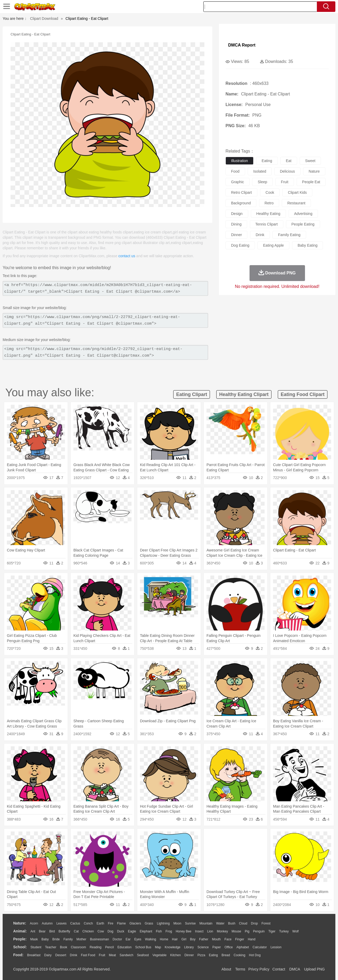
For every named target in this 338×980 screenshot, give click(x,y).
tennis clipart (267, 224)
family (68, 939)
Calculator (260, 947)
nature (314, 171)
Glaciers (135, 923)
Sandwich (126, 955)
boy (193, 939)
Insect (199, 931)
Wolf (295, 931)
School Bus (143, 947)
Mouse (236, 931)
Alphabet (243, 947)
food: (18, 955)
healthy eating (268, 214)
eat (289, 161)
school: (20, 947)
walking (151, 939)
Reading (96, 947)
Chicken (88, 931)
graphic (238, 182)
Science (203, 947)
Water (220, 923)
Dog (110, 931)
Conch (88, 923)
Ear (128, 939)
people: (20, 939)
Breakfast (34, 955)
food (235, 171)
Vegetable (159, 955)
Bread (226, 955)
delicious (287, 171)
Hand (252, 939)
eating (267, 161)
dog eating (240, 245)
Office (229, 947)
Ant (33, 931)
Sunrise (191, 923)
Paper (217, 947)
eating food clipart (303, 394)
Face (228, 939)
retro (269, 203)
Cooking (240, 955)
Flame (121, 923)
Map (158, 947)
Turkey (284, 931)
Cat (76, 931)
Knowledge (173, 947)
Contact (279, 969)
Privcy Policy (259, 969)
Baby (45, 939)
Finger (240, 939)
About (226, 969)
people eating (303, 224)
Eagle (132, 931)
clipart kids (297, 192)
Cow (101, 931)
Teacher (51, 947)
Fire (111, 923)
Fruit (102, 955)
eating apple (273, 245)
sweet (310, 161)
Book (64, 947)
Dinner (189, 955)
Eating (213, 955)
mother (81, 939)
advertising (303, 214)
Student (36, 947)
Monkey (222, 931)
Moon (177, 923)
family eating (289, 235)
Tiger (272, 931)
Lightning (163, 923)
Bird (52, 931)
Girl (184, 939)
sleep (262, 182)
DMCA (294, 969)
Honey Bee (183, 931)
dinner (236, 235)
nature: (20, 923)
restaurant (296, 203)
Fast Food (88, 955)
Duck (121, 931)
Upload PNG (314, 969)
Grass (149, 923)
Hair (175, 939)
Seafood (143, 955)
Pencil (109, 947)
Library (189, 947)
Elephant (146, 931)
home (164, 939)
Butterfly (64, 931)
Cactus (75, 923)
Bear (42, 931)
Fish (159, 931)
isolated (260, 171)
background (241, 203)
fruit (285, 182)
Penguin (259, 931)
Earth (100, 923)
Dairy (48, 955)
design (237, 214)
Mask (34, 939)
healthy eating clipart (244, 394)
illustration (240, 161)
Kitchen (176, 955)
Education (125, 947)
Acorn (34, 923)
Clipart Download (44, 19)
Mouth (216, 939)
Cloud (243, 923)
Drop (254, 923)
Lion (210, 931)
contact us (127, 256)
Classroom (78, 947)
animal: (20, 931)
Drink (74, 955)
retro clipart (241, 192)
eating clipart (192, 394)
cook (270, 192)
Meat (112, 955)
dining (236, 224)
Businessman (100, 939)
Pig (247, 931)
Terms (240, 969)
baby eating (308, 245)
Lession (276, 947)
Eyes (138, 939)
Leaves (61, 923)
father (204, 939)
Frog (169, 931)
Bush (232, 923)
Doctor (117, 939)
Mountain (206, 923)
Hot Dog (255, 955)
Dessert (61, 955)
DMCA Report (242, 45)
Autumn (47, 923)
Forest (266, 923)
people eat (311, 182)
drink (260, 235)
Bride (56, 939)
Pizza (201, 955)
